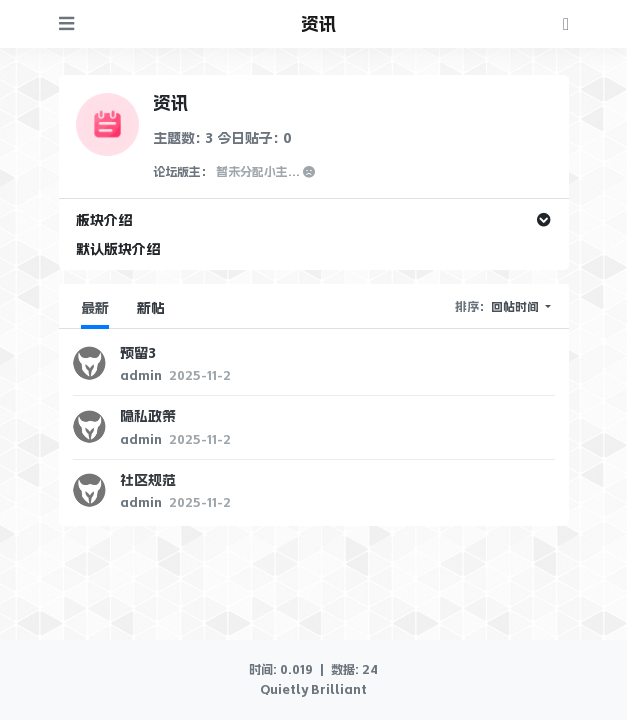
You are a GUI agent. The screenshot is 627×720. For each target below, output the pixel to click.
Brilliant (337, 690)
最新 (95, 308)
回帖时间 (516, 307)
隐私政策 (148, 416)
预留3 (138, 353)
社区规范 (148, 480)
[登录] (566, 23)
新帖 (151, 308)
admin (142, 376)
